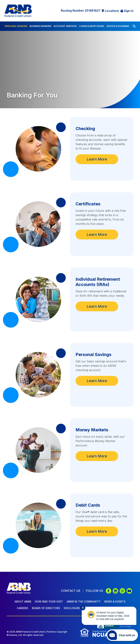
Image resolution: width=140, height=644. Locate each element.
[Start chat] (122, 635)
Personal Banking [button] (16, 26)
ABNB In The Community (84, 602)
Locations (112, 11)
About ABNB (23, 602)
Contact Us (71, 591)
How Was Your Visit (49, 602)
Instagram (122, 591)
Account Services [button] (65, 26)
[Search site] (134, 26)
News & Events (115, 602)
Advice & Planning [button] (118, 26)
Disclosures (73, 608)
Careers (23, 608)
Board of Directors (46, 608)
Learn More (97, 159)
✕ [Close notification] (83, 608)
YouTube (129, 591)
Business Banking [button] (41, 26)
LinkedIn (115, 591)
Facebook (109, 591)
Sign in (129, 11)
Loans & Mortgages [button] (92, 26)
